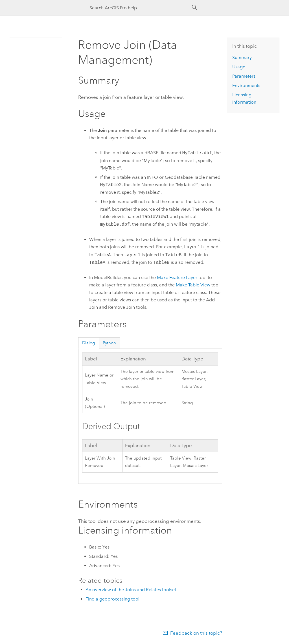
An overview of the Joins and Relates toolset (131, 590)
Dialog (88, 343)
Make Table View (193, 285)
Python (109, 343)
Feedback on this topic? (196, 633)
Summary (242, 57)
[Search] (195, 8)
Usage (239, 67)
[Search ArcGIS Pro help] (139, 8)
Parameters (244, 76)
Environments (246, 85)
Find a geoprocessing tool (112, 599)
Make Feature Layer (177, 278)
